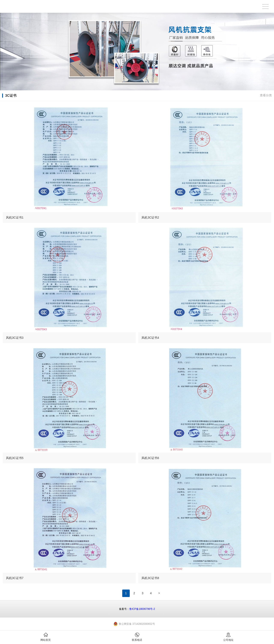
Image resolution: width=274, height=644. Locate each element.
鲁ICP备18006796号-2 (142, 609)
